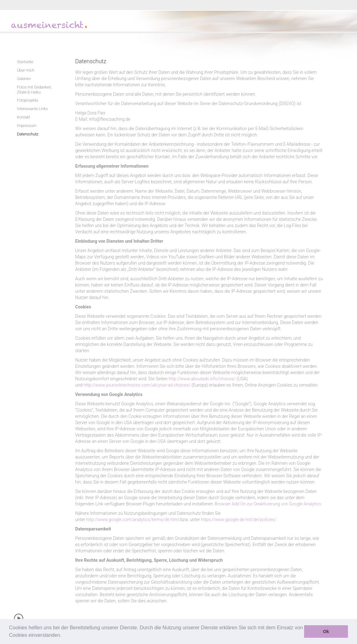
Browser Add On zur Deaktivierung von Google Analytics (268, 504)
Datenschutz (28, 134)
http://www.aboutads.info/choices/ (202, 379)
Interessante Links (32, 109)
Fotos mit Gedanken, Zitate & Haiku (34, 90)
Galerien (24, 79)
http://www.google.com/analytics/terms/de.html (133, 520)
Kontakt (23, 117)
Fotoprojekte (28, 100)
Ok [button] (326, 631)
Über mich (26, 70)
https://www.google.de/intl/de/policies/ (239, 520)
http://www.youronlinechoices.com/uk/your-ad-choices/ (137, 385)
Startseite (25, 62)
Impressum (27, 126)
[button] (64, 636)
